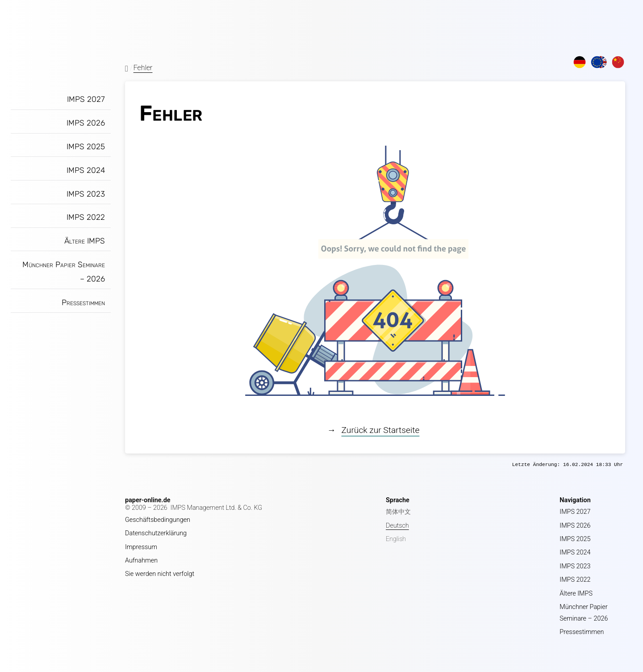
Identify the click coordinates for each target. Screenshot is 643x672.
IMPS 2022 (86, 217)
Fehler (143, 68)
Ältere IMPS (85, 241)
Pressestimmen (83, 302)
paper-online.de (148, 500)
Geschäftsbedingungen (158, 520)
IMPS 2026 (86, 123)
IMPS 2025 (86, 147)
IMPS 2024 (86, 170)
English (396, 539)
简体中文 (398, 512)
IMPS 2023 (86, 194)
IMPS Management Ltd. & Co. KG (217, 508)
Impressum (141, 547)
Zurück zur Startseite (381, 430)
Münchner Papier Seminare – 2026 (64, 272)
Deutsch (397, 526)
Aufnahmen (141, 561)
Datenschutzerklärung (156, 533)
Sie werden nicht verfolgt (160, 574)
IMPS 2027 (86, 99)
